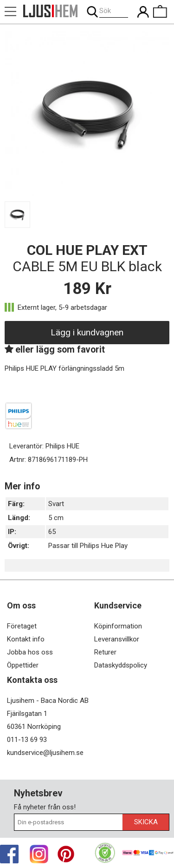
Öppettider (23, 665)
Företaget (22, 626)
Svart (56, 504)
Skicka (146, 822)
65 (52, 532)
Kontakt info (26, 639)
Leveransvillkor (117, 639)
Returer (105, 652)
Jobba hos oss (30, 652)
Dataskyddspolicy (121, 665)
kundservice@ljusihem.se (45, 753)
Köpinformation (118, 626)
